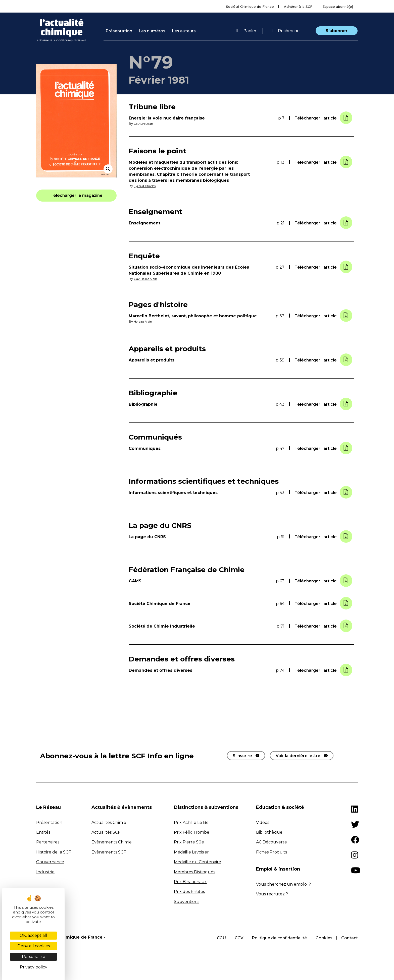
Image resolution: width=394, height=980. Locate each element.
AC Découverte (272, 842)
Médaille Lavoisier (191, 852)
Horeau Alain (144, 321)
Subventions (187, 901)
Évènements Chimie (112, 842)
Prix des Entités (189, 891)
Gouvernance (50, 862)
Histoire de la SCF (54, 852)
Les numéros (152, 31)
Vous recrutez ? (272, 894)
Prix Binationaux (190, 881)
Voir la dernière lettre (298, 755)
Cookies (324, 938)
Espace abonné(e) (338, 7)
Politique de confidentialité (279, 938)
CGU (220, 938)
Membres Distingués (194, 871)
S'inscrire (242, 755)
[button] (285, 31)
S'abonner (337, 31)
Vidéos (263, 822)
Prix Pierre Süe (189, 842)
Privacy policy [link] (34, 967)
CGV (238, 938)
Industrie (45, 871)
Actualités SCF (106, 832)
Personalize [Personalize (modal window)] (34, 957)
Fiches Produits (272, 852)
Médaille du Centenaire (198, 862)
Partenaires (48, 842)
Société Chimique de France (250, 7)
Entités (43, 832)
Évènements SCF (109, 852)
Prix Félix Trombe (192, 832)
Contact (350, 938)
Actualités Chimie (109, 822)
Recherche (285, 31)
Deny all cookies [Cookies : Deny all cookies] (34, 946)
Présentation (119, 31)
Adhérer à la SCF (298, 7)
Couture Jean (145, 124)
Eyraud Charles (146, 186)
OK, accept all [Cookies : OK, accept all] (33, 935)
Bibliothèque (269, 832)
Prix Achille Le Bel (192, 822)
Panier (246, 31)
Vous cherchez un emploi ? (283, 884)
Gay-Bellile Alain (147, 279)
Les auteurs (184, 31)
